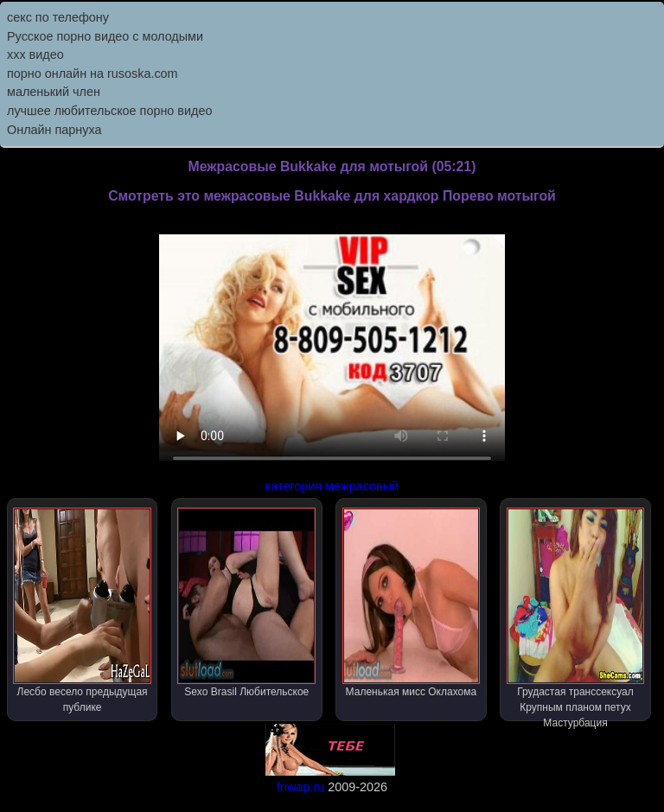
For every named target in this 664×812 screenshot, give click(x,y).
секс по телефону (58, 17)
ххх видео (35, 54)
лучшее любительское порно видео (109, 111)
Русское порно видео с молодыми (105, 36)
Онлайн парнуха (54, 130)
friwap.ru (300, 787)
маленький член (54, 92)
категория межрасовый (332, 486)
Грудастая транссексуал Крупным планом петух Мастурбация (576, 614)
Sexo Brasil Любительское (246, 603)
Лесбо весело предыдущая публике (82, 611)
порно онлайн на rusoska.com (93, 74)
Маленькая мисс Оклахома (412, 603)
